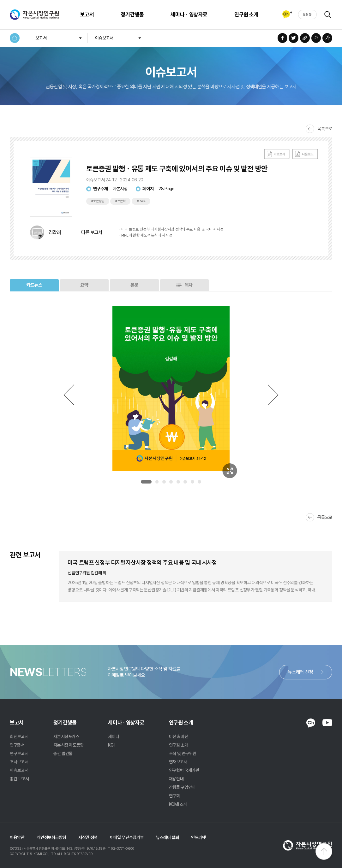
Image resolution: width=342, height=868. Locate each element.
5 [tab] (178, 482)
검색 (328, 15)
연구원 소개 (246, 15)
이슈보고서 (104, 38)
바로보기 (277, 154)
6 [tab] (185, 482)
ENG (307, 14)
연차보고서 (178, 762)
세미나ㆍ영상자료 (189, 15)
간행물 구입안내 (182, 787)
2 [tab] (157, 482)
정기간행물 (132, 15)
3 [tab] (164, 482)
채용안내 (176, 779)
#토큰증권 (98, 201)
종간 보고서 (19, 779)
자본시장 (120, 189)
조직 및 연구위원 (183, 754)
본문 (134, 285)
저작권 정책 (88, 837)
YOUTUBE (327, 723)
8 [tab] (199, 482)
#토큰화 (120, 201)
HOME (15, 38)
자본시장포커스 (66, 736)
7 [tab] (192, 482)
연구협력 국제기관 (184, 770)
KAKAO (311, 723)
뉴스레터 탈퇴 (168, 837)
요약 (84, 285)
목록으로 (325, 129)
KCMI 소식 (178, 804)
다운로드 (305, 154)
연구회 (174, 796)
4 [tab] (171, 482)
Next (273, 395)
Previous (69, 395)
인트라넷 (198, 837)
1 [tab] (146, 482)
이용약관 (17, 837)
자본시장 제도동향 (69, 745)
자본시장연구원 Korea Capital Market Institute (34, 15)
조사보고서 (19, 762)
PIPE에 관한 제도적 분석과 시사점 (147, 235)
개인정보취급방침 (51, 837)
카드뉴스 (34, 285)
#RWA (141, 201)
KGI (111, 745)
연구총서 (17, 745)
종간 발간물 (63, 754)
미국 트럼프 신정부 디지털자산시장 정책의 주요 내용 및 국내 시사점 (172, 229)
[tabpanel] (171, 389)
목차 (189, 285)
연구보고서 (19, 754)
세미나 (114, 736)
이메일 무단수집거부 (127, 837)
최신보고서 (19, 736)
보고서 (87, 15)
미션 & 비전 (179, 736)
